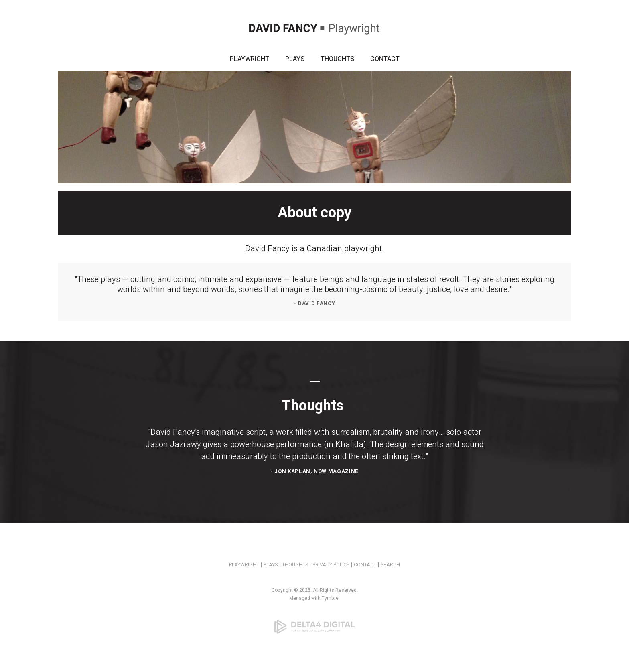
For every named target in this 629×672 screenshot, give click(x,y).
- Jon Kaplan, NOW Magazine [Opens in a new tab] (314, 471)
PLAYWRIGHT (250, 59)
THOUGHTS (337, 59)
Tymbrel (331, 598)
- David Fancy (314, 303)
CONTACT (385, 59)
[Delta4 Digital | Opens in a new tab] (314, 627)
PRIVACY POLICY (331, 565)
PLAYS (295, 59)
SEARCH (390, 565)
